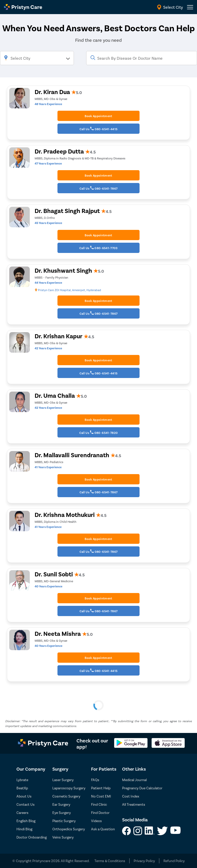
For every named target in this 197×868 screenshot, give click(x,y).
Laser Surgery (63, 780)
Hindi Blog (24, 829)
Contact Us (26, 804)
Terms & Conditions (110, 861)
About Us (24, 796)
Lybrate (22, 780)
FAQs (95, 780)
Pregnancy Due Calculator (142, 788)
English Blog (26, 821)
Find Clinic (99, 804)
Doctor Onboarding (32, 837)
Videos (96, 821)
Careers (22, 813)
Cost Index (131, 796)
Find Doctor (100, 813)
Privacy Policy (144, 861)
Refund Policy (174, 861)
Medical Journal (134, 780)
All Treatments (134, 804)
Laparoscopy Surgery (69, 788)
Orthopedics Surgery (69, 829)
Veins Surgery (63, 837)
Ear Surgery (61, 804)
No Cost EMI (101, 796)
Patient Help (101, 788)
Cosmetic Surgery (66, 796)
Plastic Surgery (64, 821)
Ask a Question (103, 829)
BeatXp (22, 788)
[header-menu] (190, 7)
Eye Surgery (62, 813)
